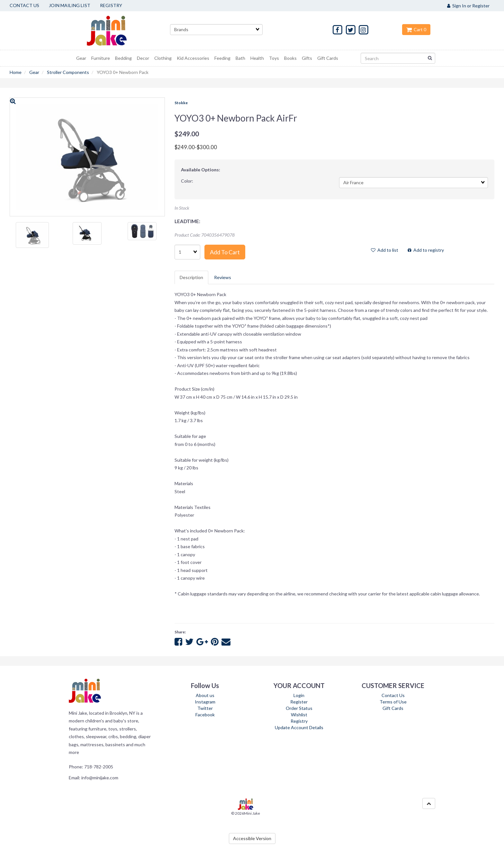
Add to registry (426, 250)
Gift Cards (393, 708)
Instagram (205, 702)
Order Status (299, 708)
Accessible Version (252, 838)
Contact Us (393, 695)
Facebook (205, 715)
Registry (299, 721)
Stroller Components (68, 72)
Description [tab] (191, 277)
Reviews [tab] (223, 277)
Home (16, 72)
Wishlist (299, 715)
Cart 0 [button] (416, 29)
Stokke (181, 103)
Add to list (385, 250)
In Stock (182, 208)
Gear (34, 72)
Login (299, 695)
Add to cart (225, 252)
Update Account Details (299, 727)
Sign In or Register (468, 6)
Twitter (205, 708)
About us (205, 695)
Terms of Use (393, 702)
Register (299, 702)
